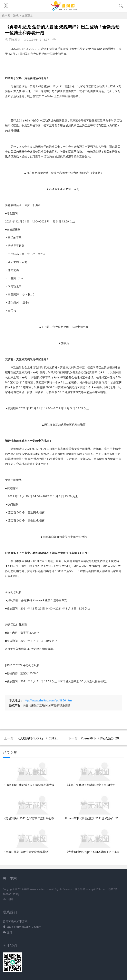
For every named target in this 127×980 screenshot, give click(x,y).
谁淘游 (6, 15)
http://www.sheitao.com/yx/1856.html (48, 700)
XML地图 (8, 899)
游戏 (16, 15)
